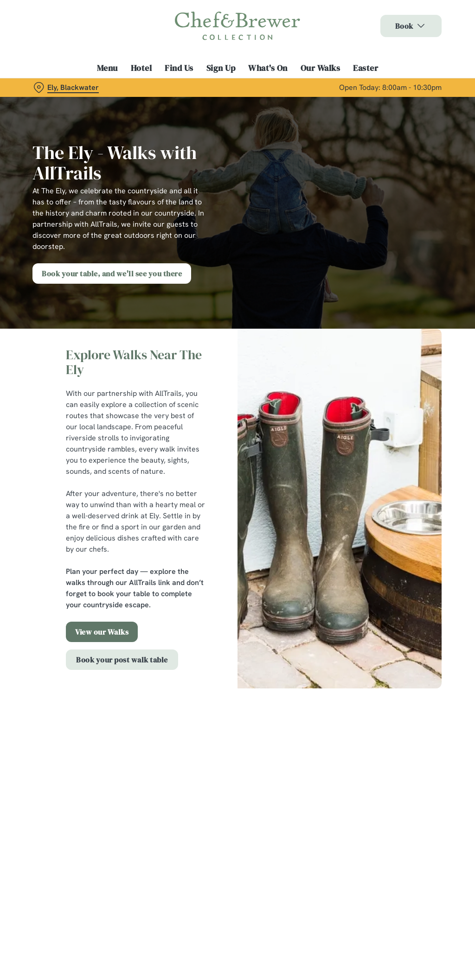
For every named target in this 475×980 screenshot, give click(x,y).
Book (411, 26)
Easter (366, 68)
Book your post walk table (122, 660)
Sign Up (221, 68)
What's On (268, 68)
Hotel (141, 68)
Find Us (179, 68)
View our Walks (102, 632)
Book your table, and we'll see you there (112, 274)
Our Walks (321, 68)
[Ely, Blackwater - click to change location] (66, 88)
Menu (107, 68)
